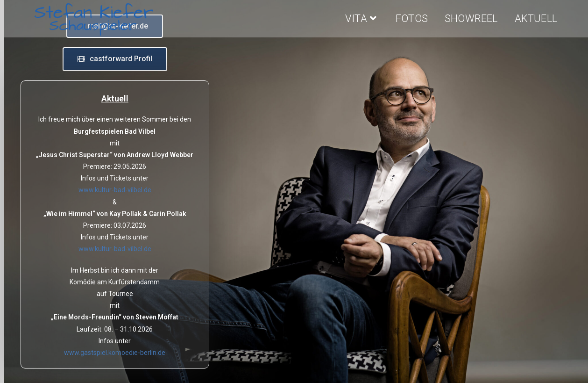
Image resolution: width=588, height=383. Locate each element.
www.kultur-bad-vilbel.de (115, 190)
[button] (115, 59)
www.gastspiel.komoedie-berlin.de (115, 353)
